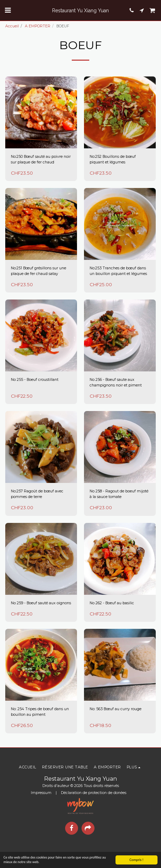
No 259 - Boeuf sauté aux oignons (41, 603)
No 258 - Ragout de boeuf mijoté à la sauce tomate (119, 494)
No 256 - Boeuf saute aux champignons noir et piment (116, 382)
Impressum (41, 793)
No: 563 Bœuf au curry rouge (115, 709)
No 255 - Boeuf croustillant (35, 380)
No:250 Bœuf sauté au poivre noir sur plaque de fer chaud (41, 159)
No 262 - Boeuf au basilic (112, 603)
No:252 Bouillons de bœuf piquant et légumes (113, 159)
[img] (41, 112)
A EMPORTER (38, 26)
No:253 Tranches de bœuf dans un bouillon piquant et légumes (118, 271)
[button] (8, 10)
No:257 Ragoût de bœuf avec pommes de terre (37, 494)
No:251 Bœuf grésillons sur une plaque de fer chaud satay (38, 271)
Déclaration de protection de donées (94, 793)
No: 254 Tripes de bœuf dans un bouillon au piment (40, 712)
